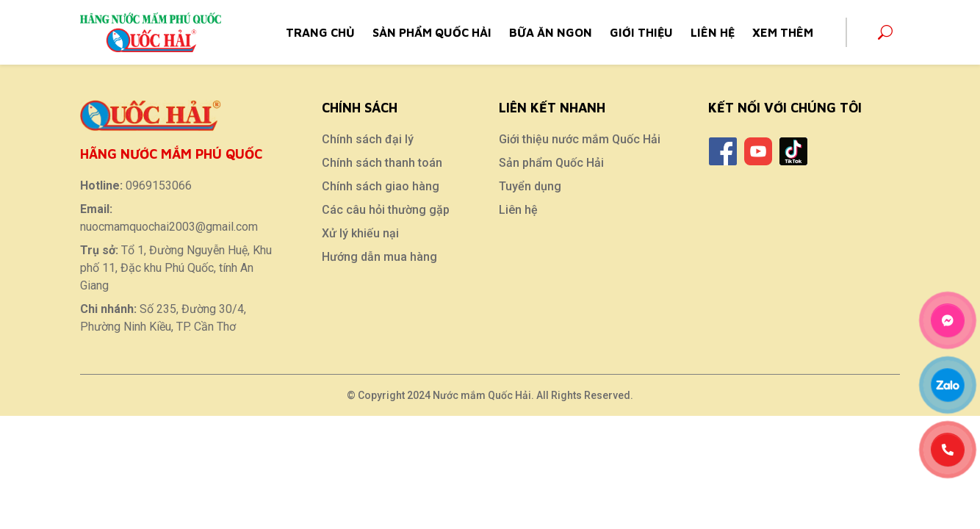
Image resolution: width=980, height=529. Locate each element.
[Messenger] (948, 320)
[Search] (885, 32)
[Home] (151, 31)
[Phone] (948, 450)
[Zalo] (948, 385)
